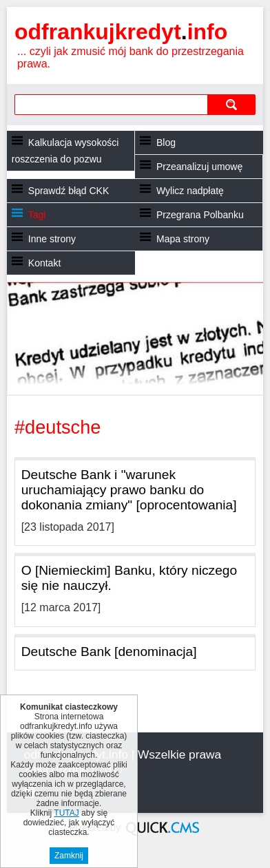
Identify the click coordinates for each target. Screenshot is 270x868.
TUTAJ (66, 813)
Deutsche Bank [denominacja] (109, 652)
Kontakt (44, 263)
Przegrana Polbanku (200, 215)
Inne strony (52, 239)
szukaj (231, 104)
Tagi (37, 215)
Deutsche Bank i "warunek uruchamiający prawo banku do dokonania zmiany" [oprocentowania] (129, 490)
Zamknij (69, 856)
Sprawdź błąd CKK (69, 191)
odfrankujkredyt (121, 32)
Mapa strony (183, 239)
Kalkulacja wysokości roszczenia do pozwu (65, 151)
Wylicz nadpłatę (190, 191)
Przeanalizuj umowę (199, 167)
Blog (166, 142)
